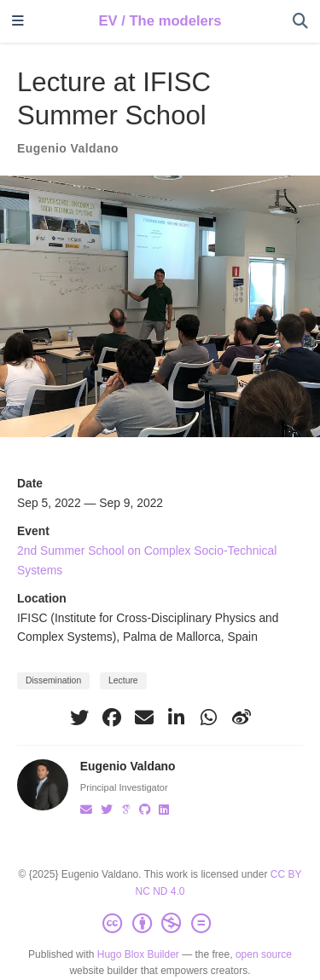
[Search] (300, 22)
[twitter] (79, 718)
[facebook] (112, 718)
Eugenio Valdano (68, 148)
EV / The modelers (160, 21)
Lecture (123, 680)
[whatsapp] (209, 718)
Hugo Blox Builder (138, 954)
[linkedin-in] (177, 718)
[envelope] (144, 718)
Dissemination (53, 680)
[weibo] (241, 718)
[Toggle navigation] (18, 22)
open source (264, 954)
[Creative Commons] (160, 924)
